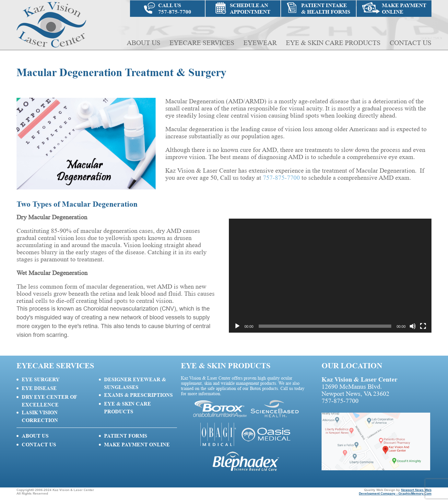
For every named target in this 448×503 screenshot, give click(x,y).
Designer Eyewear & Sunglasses (135, 383)
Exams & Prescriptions (138, 395)
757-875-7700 (281, 178)
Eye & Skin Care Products (333, 43)
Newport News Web (416, 490)
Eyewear (260, 43)
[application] (330, 276)
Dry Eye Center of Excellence (49, 401)
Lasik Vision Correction (40, 416)
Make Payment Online (137, 445)
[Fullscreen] (423, 326)
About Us (144, 43)
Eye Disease (39, 388)
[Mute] (413, 326)
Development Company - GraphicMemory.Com (395, 493)
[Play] (237, 326)
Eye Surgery (41, 379)
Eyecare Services (202, 43)
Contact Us (411, 43)
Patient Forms (126, 436)
